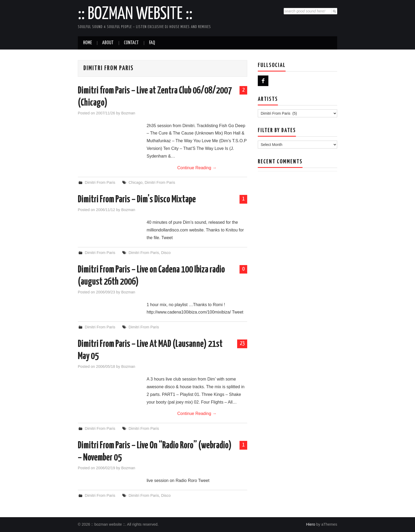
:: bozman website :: (135, 14)
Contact (131, 43)
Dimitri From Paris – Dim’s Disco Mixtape (137, 200)
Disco (166, 253)
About (108, 43)
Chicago (136, 182)
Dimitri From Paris (100, 182)
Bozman (128, 113)
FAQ (152, 43)
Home (87, 43)
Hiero (310, 524)
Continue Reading (197, 168)
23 (242, 343)
